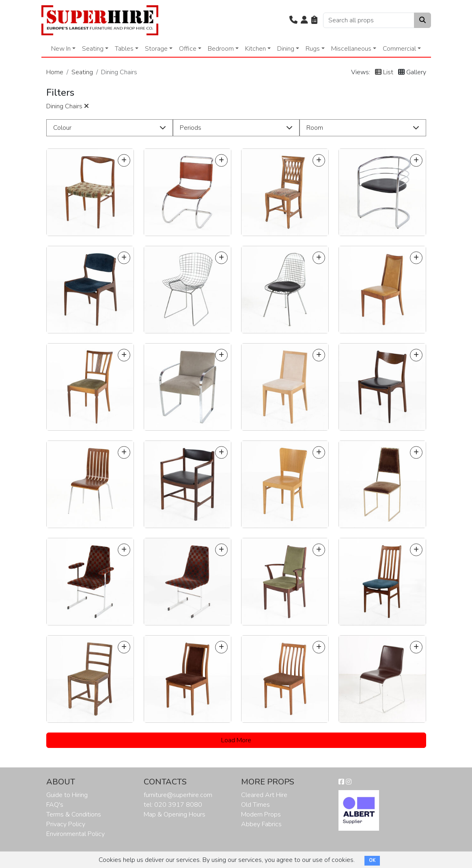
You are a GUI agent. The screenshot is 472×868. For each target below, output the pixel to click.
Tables (124, 49)
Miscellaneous (351, 49)
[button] (293, 20)
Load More (236, 740)
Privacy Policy (66, 824)
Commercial (399, 49)
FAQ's (55, 805)
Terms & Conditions (74, 814)
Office (188, 49)
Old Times (255, 805)
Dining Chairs (68, 106)
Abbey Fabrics (261, 824)
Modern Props (261, 814)
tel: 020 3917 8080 (173, 805)
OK (372, 860)
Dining (286, 49)
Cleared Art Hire (264, 795)
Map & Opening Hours (175, 814)
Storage (156, 49)
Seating (93, 49)
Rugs (313, 49)
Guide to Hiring (67, 795)
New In (61, 49)
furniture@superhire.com (178, 795)
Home (55, 72)
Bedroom (221, 49)
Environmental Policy (75, 834)
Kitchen (255, 49)
